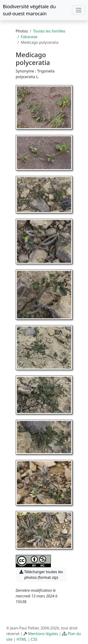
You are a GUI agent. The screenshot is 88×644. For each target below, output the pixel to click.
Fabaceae (29, 37)
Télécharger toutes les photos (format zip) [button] (41, 575)
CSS (34, 639)
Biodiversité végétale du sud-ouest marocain (29, 10)
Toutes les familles (49, 31)
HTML (22, 639)
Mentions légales (43, 634)
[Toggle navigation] (79, 10)
